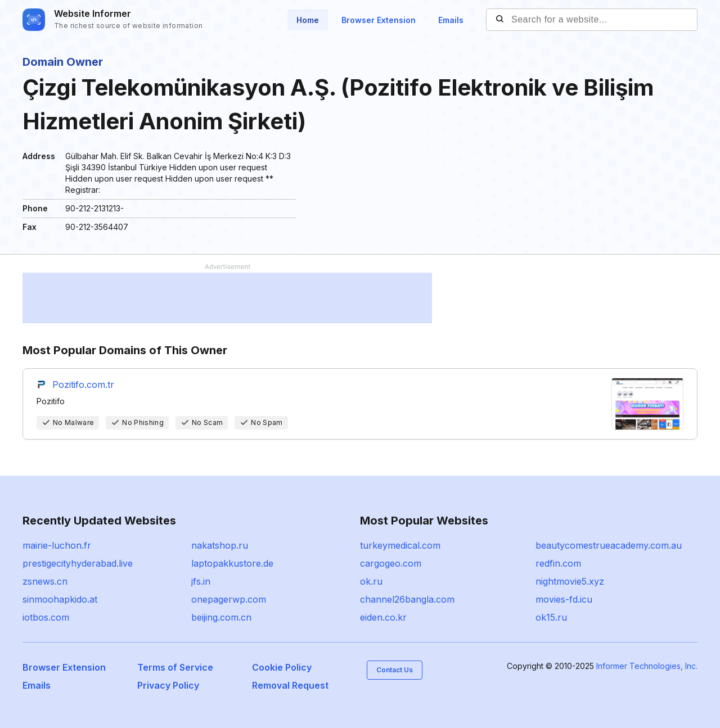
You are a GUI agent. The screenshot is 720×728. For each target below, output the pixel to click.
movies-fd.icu (564, 599)
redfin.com (558, 563)
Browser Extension (379, 20)
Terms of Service (175, 667)
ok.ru (371, 581)
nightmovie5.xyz (570, 581)
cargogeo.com (391, 563)
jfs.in (201, 581)
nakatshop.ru (220, 545)
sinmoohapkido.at (60, 599)
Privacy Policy (168, 685)
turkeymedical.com (400, 545)
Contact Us (395, 670)
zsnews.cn (45, 581)
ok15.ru (551, 617)
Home (308, 20)
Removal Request (290, 685)
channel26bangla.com (407, 599)
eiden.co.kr (383, 617)
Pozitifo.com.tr (83, 385)
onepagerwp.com (229, 599)
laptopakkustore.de (232, 563)
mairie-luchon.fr (57, 545)
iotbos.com (46, 617)
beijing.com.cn (221, 617)
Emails (451, 20)
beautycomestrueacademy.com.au (609, 545)
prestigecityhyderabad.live (78, 563)
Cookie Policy (282, 667)
